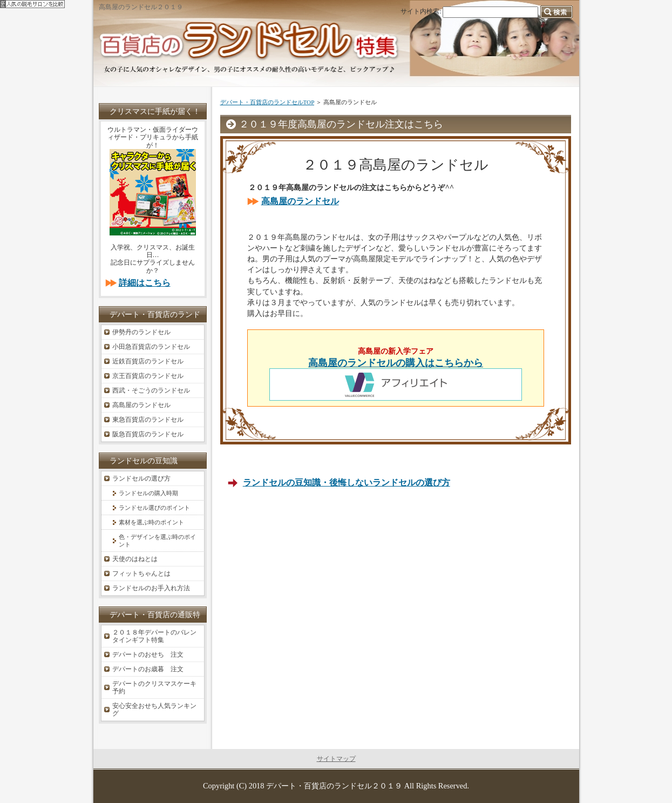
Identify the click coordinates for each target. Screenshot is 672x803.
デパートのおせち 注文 (148, 654)
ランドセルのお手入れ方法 (151, 588)
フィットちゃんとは (141, 573)
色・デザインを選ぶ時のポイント (157, 541)
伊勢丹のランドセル (141, 332)
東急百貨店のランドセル (148, 420)
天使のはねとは (135, 559)
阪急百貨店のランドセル (148, 434)
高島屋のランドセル (300, 201)
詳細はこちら (145, 283)
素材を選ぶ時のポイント (151, 522)
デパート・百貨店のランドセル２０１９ (334, 786)
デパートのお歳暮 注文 (148, 669)
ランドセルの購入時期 (148, 493)
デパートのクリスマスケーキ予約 (154, 687)
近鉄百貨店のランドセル (148, 361)
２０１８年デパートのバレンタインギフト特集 (154, 636)
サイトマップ (336, 759)
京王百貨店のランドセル (148, 376)
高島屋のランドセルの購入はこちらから (395, 363)
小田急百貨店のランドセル (151, 347)
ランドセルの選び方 (141, 478)
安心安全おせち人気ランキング (154, 710)
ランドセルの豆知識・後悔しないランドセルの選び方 (347, 483)
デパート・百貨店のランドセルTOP (267, 102)
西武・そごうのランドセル (151, 390)
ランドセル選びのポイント (154, 508)
